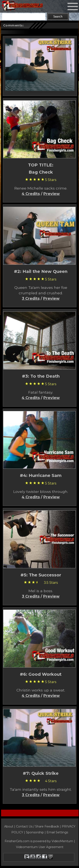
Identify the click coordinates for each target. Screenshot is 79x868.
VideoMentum (62, 841)
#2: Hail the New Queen (41, 271)
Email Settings (57, 832)
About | (10, 826)
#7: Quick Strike (41, 773)
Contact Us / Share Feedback (37, 826)
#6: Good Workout (41, 674)
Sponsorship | (36, 832)
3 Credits (31, 298)
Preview (52, 194)
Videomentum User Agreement (40, 847)
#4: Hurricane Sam (41, 475)
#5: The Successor (41, 575)
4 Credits (31, 194)
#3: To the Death (41, 376)
